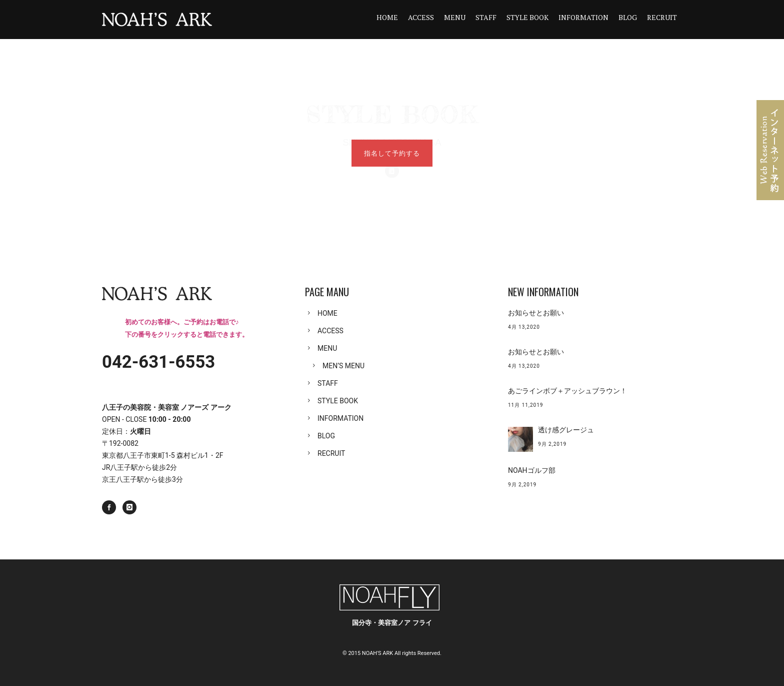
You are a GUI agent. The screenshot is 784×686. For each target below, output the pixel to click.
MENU (455, 17)
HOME (387, 17)
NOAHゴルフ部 (532, 470)
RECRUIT (662, 17)
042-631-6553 (158, 362)
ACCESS (421, 17)
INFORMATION (583, 17)
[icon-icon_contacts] (392, 123)
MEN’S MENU (343, 366)
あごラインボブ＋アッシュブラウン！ (567, 391)
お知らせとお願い (536, 313)
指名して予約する (392, 153)
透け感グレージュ (566, 430)
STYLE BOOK (527, 17)
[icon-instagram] (129, 507)
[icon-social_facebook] (111, 507)
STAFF (486, 17)
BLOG (628, 17)
